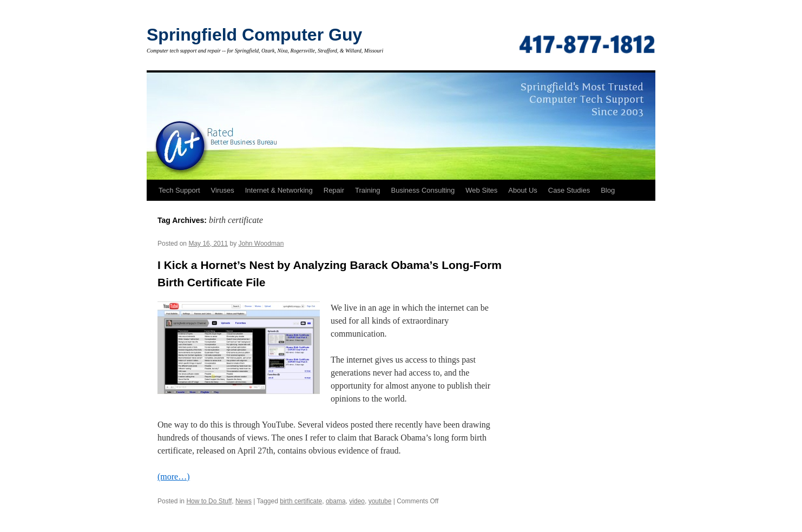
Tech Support (179, 190)
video (357, 501)
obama (336, 501)
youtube (380, 501)
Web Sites (481, 190)
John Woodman (261, 244)
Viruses (223, 190)
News (244, 501)
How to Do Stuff (209, 501)
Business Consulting (423, 190)
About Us (522, 190)
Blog (608, 190)
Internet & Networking (279, 190)
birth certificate (301, 501)
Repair (334, 190)
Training (367, 190)
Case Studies (569, 190)
